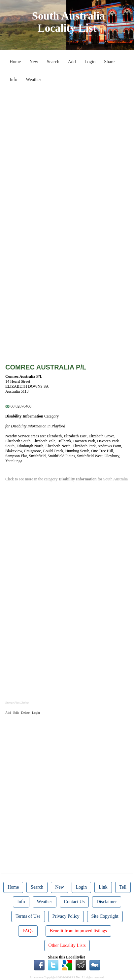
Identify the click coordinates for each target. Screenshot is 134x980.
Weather (33, 80)
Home (15, 62)
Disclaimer (106, 902)
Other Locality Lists (67, 945)
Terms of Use (28, 916)
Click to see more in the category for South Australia (67, 479)
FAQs (28, 931)
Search (53, 62)
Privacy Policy (66, 916)
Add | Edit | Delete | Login (23, 713)
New (34, 62)
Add (72, 62)
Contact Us (74, 902)
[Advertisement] (67, 153)
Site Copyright (105, 916)
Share (109, 62)
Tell (123, 887)
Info (13, 80)
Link (103, 887)
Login (90, 62)
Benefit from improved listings (78, 931)
